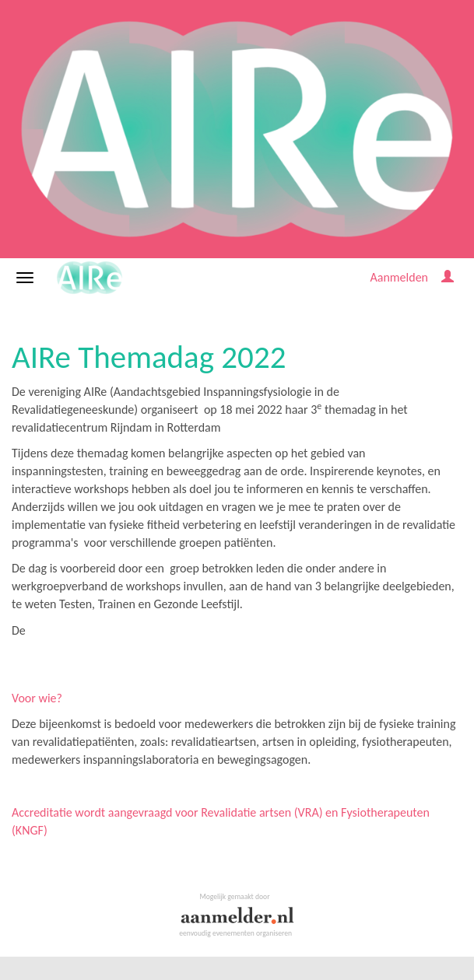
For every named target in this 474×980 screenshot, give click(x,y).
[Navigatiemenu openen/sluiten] (25, 278)
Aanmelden (399, 277)
